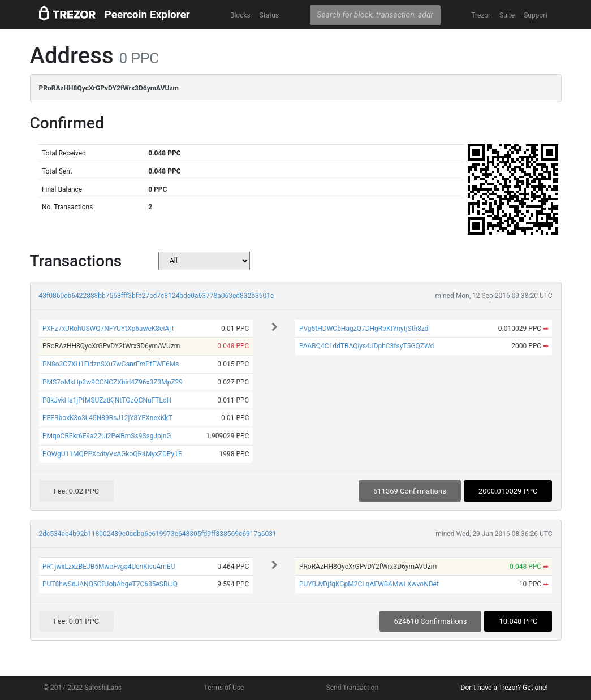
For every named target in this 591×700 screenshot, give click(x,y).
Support (536, 15)
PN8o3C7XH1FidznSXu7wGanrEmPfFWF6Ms (111, 364)
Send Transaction (353, 688)
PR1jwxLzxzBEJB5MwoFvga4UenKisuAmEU (109, 567)
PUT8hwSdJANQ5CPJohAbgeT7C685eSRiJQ (110, 584)
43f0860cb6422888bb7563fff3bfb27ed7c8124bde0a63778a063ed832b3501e (157, 296)
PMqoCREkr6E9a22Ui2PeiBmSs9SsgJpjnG (107, 436)
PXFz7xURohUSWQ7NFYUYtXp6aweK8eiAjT (109, 329)
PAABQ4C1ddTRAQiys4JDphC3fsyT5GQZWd (366, 346)
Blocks (240, 15)
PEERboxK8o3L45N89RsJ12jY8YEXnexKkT (107, 418)
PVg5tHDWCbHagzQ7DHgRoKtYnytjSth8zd (364, 329)
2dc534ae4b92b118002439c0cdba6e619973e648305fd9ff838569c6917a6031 (158, 534)
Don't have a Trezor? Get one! (504, 688)
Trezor (481, 15)
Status (269, 15)
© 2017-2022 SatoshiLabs (83, 688)
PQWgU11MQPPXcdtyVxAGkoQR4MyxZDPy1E (112, 454)
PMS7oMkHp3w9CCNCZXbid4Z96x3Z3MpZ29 (113, 382)
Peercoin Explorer (147, 14)
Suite (507, 15)
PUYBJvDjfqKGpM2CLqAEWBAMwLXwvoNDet (369, 584)
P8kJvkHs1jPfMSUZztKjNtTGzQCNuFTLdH (107, 400)
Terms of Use (224, 688)
